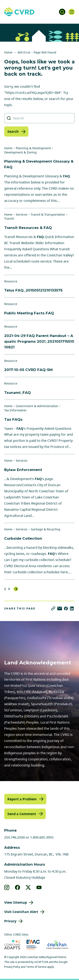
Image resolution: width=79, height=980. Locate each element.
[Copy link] (53, 608)
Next (16, 589)
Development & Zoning (20, 152)
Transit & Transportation (48, 214)
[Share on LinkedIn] (72, 608)
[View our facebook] (18, 887)
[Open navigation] (72, 12)
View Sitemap (16, 902)
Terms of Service (36, 967)
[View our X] (28, 887)
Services (22, 214)
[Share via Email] (60, 608)
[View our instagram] (7, 887)
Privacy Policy (12, 967)
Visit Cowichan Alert (21, 912)
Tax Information (15, 410)
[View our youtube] (39, 887)
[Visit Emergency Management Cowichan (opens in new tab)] (33, 945)
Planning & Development (33, 148)
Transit (9, 218)
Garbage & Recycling (46, 529)
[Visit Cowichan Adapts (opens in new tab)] (12, 945)
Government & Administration (37, 406)
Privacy (10, 921)
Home (8, 52)
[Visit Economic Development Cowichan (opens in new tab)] (57, 945)
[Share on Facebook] (66, 608)
